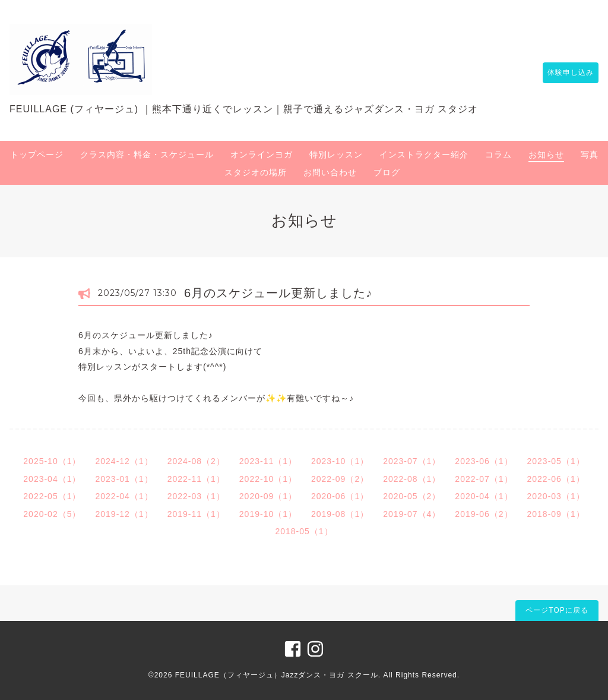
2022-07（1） (484, 479)
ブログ (387, 172)
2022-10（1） (268, 479)
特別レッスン (336, 154)
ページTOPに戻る (557, 610)
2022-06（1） (556, 479)
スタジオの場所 (256, 172)
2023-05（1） (556, 461)
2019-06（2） (484, 514)
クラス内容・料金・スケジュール (147, 154)
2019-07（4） (412, 514)
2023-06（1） (484, 461)
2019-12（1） (124, 514)
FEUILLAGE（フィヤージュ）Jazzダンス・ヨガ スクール (277, 675)
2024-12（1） (124, 461)
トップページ (37, 154)
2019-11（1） (196, 514)
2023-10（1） (340, 461)
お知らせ (546, 154)
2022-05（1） (52, 496)
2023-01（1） (124, 479)
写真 (590, 154)
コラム (498, 154)
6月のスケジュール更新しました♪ (278, 293)
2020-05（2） (412, 496)
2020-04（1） (484, 496)
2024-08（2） (196, 461)
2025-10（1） (52, 461)
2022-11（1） (196, 479)
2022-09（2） (340, 479)
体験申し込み (565, 72)
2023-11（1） (268, 461)
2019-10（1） (268, 514)
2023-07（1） (412, 461)
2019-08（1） (340, 514)
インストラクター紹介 (424, 154)
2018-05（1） (304, 531)
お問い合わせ (330, 172)
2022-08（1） (412, 479)
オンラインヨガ (262, 154)
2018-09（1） (556, 514)
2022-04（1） (124, 496)
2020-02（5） (52, 514)
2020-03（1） (556, 496)
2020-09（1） (268, 496)
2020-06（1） (340, 496)
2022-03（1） (196, 496)
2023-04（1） (52, 479)
